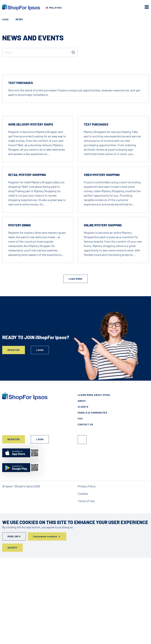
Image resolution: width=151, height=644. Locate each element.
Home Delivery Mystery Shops (31, 211)
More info (14, 623)
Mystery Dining (20, 311)
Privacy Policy (87, 572)
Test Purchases (21, 169)
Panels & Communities (92, 499)
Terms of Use (86, 587)
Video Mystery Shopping (102, 261)
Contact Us (85, 511)
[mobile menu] (147, 7)
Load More (75, 365)
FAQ (80, 505)
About (82, 487)
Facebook (82, 526)
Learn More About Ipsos (94, 481)
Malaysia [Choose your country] (56, 8)
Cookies (83, 580)
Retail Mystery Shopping (27, 261)
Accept (12, 634)
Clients (83, 493)
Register (14, 436)
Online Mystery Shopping (103, 311)
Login (40, 436)
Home (6, 19)
